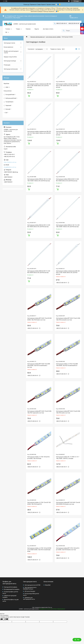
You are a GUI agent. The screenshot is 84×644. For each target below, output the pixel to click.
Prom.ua (50, 607)
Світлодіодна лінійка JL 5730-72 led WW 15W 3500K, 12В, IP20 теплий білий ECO (67, 365)
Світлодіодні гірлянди (10, 61)
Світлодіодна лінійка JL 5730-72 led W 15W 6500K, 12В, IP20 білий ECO (39, 503)
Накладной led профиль (11, 587)
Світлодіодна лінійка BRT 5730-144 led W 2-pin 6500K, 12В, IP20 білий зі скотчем (68, 549)
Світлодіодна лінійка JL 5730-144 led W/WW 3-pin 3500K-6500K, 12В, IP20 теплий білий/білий (39, 550)
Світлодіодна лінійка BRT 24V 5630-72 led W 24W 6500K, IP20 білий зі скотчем (68, 503)
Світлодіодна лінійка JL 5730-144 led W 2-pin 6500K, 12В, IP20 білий (39, 458)
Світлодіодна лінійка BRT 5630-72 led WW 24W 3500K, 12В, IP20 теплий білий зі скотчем (39, 365)
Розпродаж (7, 65)
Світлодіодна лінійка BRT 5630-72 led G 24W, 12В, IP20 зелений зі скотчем (68, 319)
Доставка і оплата (48, 29)
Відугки (37, 29)
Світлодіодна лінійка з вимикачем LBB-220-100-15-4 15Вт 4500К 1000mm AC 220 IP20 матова (39, 133)
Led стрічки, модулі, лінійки (53, 37)
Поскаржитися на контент (45, 609)
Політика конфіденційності (59, 609)
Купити (29, 96)
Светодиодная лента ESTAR (32, 585)
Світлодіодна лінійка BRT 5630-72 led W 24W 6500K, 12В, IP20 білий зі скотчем (39, 319)
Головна (8, 29)
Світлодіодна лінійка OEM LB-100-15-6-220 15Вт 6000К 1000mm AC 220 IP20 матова (68, 226)
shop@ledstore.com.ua (10, 167)
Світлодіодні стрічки (9, 43)
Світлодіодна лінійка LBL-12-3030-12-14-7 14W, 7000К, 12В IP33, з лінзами (68, 458)
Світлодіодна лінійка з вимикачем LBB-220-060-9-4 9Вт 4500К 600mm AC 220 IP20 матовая (39, 86)
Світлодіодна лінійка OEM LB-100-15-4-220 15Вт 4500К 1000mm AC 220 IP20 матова (39, 180)
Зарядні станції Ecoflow (10, 57)
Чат (77, 640)
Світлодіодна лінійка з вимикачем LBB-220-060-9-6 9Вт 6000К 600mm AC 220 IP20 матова (68, 86)
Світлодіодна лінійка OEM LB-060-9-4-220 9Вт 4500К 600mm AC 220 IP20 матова (67, 180)
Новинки (28, 29)
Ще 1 (7, 113)
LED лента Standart (30, 591)
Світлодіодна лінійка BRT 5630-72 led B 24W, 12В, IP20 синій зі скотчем (68, 412)
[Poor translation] (6, 619)
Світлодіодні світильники (11, 69)
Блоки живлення (8, 47)
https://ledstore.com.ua (10, 162)
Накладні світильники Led (38, 37)
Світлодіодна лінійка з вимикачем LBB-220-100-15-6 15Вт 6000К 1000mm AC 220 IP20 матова (68, 133)
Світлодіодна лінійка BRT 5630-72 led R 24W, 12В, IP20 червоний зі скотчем (39, 412)
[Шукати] (64, 31)
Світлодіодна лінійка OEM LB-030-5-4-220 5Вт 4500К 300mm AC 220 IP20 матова (39, 226)
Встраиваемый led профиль (12, 589)
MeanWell (48, 585)
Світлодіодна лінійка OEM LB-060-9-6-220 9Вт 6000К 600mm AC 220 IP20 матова (39, 272)
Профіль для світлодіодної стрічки (11, 52)
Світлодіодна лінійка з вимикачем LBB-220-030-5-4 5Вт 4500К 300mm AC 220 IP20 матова (68, 273)
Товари (18, 29)
